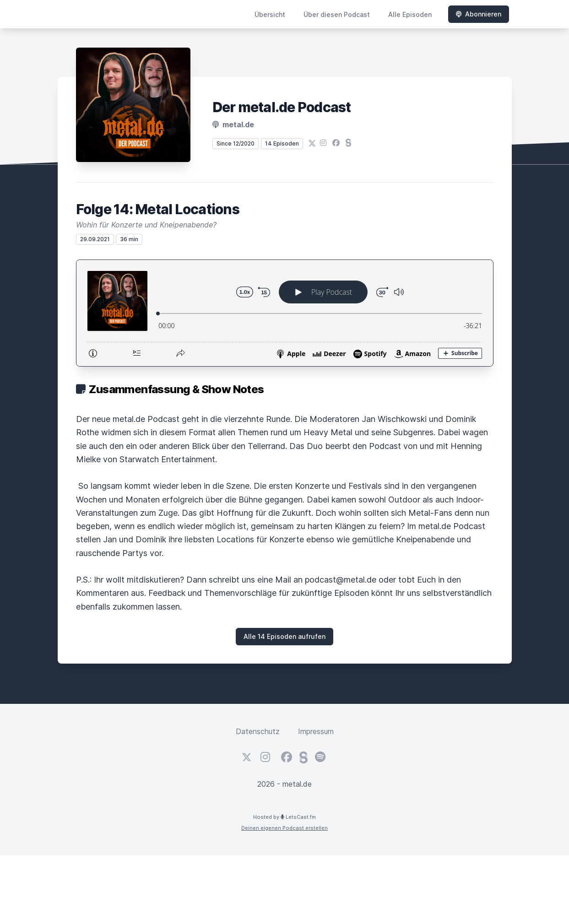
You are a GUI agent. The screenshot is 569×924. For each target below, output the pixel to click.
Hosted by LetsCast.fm (284, 817)
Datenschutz (258, 731)
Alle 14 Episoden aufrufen (284, 636)
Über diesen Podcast (337, 14)
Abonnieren (479, 14)
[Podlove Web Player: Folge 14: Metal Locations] (285, 313)
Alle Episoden (410, 14)
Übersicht (270, 14)
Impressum (316, 731)
